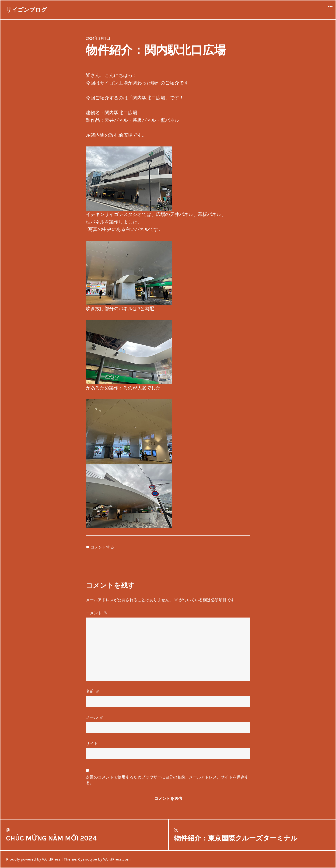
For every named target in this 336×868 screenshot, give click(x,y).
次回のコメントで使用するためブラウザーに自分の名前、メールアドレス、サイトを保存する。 (167, 780)
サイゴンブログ (26, 10)
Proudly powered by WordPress (33, 859)
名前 (93, 691)
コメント (97, 613)
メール (95, 717)
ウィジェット (330, 12)
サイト (92, 743)
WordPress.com (117, 859)
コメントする (102, 547)
